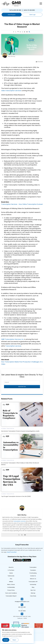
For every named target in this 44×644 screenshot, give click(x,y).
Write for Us (33, 579)
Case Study (33, 596)
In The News (11, 570)
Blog (33, 587)
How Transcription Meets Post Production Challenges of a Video (22, 363)
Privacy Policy (11, 590)
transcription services (20, 521)
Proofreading (33, 573)
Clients (11, 573)
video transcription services (11, 91)
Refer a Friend (11, 584)
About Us (11, 567)
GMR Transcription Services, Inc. (13, 339)
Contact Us (33, 576)
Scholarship (33, 584)
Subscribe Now (22, 387)
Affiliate (11, 582)
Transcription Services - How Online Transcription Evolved (22, 204)
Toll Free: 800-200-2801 (15, 10)
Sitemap (33, 593)
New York (33, 590)
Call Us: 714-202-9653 (29, 10)
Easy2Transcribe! (12, 552)
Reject (14, 640)
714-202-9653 (22, 611)
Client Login (32, 15)
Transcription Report (11, 596)
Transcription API (33, 582)
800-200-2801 (22, 607)
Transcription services (13, 346)
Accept (6, 640)
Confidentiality (11, 587)
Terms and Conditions (11, 593)
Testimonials (11, 576)
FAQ (11, 579)
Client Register (12, 15)
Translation (33, 570)
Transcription (33, 567)
